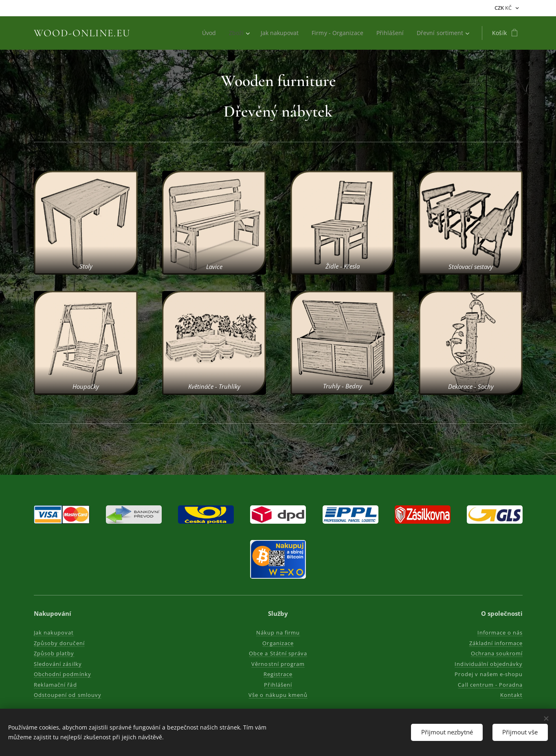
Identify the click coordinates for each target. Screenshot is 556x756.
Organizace (278, 643)
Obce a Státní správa (278, 653)
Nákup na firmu (278, 633)
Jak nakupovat (54, 633)
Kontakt (511, 695)
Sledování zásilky (58, 664)
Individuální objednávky (489, 664)
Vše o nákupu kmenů (278, 695)
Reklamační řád (55, 685)
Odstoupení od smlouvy (68, 695)
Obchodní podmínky (63, 674)
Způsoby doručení (59, 643)
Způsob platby (54, 653)
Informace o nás (500, 633)
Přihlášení (278, 685)
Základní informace (496, 643)
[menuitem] (204, 33)
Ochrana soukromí (497, 653)
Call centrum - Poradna (490, 685)
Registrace (278, 674)
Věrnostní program (278, 664)
